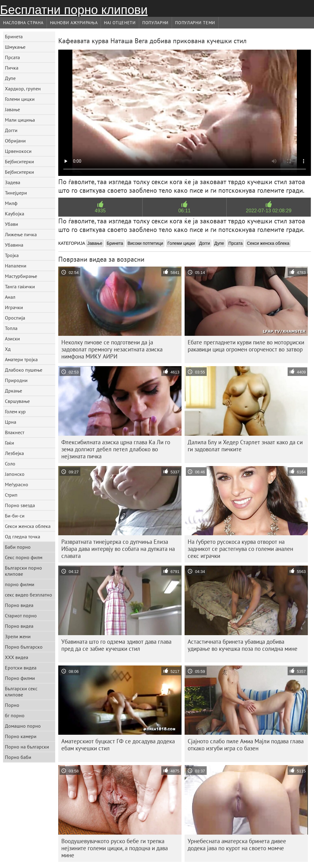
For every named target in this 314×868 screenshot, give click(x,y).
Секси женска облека (28, 526)
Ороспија (15, 318)
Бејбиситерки (19, 161)
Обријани (15, 141)
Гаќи (10, 443)
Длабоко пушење (24, 370)
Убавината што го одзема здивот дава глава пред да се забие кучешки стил (116, 645)
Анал (10, 297)
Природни (16, 380)
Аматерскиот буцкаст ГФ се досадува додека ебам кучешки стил (118, 745)
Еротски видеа (21, 668)
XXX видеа (17, 657)
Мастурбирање (21, 276)
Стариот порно (21, 616)
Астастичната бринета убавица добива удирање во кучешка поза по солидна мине (243, 645)
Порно (12, 705)
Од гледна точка (23, 536)
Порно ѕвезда (20, 505)
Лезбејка (14, 453)
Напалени (16, 266)
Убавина (14, 245)
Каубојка (15, 214)
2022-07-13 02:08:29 (269, 211)
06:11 (184, 211)
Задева (13, 182)
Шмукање (15, 47)
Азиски (12, 339)
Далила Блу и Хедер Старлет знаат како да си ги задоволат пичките (245, 446)
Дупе (10, 78)
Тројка (12, 255)
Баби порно (18, 547)
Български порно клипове (23, 571)
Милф (11, 203)
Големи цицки (20, 99)
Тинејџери (16, 193)
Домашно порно (23, 726)
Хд (8, 349)
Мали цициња (20, 120)
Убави (11, 224)
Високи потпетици (145, 243)
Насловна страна (23, 23)
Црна (11, 422)
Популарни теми (195, 23)
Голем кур (15, 411)
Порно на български (27, 747)
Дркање (13, 391)
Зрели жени (18, 636)
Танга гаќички (20, 286)
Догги (11, 130)
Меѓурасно (17, 484)
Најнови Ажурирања (74, 23)
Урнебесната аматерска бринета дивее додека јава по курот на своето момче (237, 845)
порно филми (20, 584)
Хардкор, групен (23, 89)
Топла (11, 328)
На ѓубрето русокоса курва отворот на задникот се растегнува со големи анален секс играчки (240, 549)
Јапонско (15, 474)
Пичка (12, 68)
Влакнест (15, 432)
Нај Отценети (120, 23)
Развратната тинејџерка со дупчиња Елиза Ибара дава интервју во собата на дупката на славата (118, 549)
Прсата (12, 57)
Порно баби (18, 757)
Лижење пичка (21, 234)
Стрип (11, 495)
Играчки (14, 307)
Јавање (12, 109)
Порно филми (20, 678)
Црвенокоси (18, 151)
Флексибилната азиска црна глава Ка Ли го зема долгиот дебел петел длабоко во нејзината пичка (116, 449)
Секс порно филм (24, 557)
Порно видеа (19, 605)
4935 (100, 211)
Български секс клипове (21, 692)
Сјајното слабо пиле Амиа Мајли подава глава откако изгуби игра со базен (246, 745)
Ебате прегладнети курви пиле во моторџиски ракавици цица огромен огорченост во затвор (246, 346)
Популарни (155, 23)
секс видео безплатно (29, 595)
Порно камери (21, 736)
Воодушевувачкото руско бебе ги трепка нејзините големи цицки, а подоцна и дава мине (115, 848)
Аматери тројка (21, 359)
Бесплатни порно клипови (74, 10)
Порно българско (24, 647)
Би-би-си (15, 516)
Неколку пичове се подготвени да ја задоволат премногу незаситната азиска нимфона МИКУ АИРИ (112, 349)
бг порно (15, 715)
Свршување (17, 401)
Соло (10, 464)
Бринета (14, 36)
